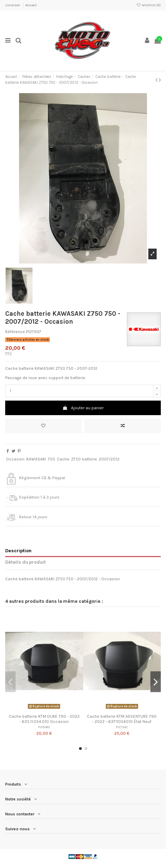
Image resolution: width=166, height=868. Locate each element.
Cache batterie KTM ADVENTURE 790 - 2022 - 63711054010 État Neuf (122, 719)
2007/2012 (109, 459)
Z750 (76, 459)
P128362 (44, 727)
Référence (15, 332)
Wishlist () (149, 5)
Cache (63, 459)
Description (18, 551)
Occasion (15, 459)
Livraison (13, 5)
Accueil (31, 5)
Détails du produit (25, 562)
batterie (90, 459)
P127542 (122, 727)
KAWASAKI (36, 459)
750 (51, 459)
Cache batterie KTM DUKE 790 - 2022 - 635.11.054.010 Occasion (44, 719)
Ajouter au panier (83, 408)
